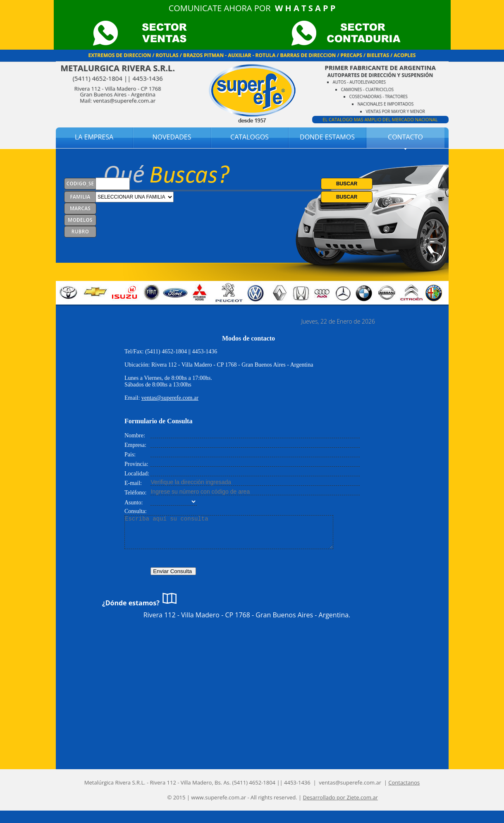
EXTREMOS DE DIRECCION (120, 55)
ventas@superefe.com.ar (170, 398)
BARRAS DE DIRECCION (308, 55)
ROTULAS (167, 55)
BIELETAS (378, 55)
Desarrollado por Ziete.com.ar (340, 797)
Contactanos (404, 782)
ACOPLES (405, 55)
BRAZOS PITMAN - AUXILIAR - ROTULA (229, 55)
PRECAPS (351, 55)
